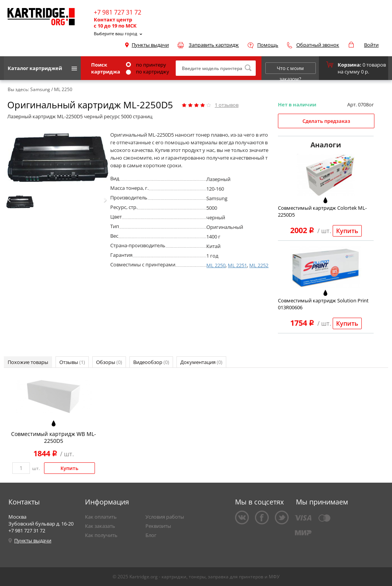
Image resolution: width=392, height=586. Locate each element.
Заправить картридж (214, 45)
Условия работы (165, 517)
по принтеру (146, 65)
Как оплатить (101, 517)
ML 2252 (259, 265)
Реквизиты (158, 526)
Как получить (101, 535)
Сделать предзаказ (326, 121)
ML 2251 (237, 265)
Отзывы (72, 362)
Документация (201, 362)
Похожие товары (28, 362)
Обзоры (109, 362)
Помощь (268, 45)
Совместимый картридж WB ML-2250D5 (54, 437)
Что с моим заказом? (290, 69)
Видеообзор (151, 362)
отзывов (227, 105)
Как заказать (100, 526)
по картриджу (148, 72)
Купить (347, 231)
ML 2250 (216, 265)
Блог (151, 535)
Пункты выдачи (150, 45)
